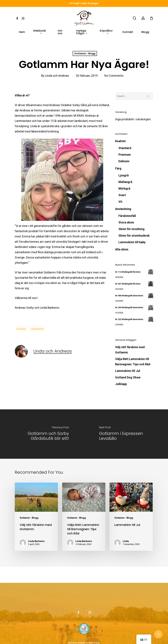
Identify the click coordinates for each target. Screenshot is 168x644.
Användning (123, 209)
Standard (125, 148)
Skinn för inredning (131, 229)
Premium (125, 155)
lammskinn (37, 329)
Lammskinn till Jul (128, 371)
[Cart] (151, 18)
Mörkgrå (124, 188)
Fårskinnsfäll (127, 216)
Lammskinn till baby (132, 242)
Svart (122, 195)
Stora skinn (126, 222)
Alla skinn (122, 249)
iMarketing (94, 643)
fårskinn (21, 329)
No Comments (114, 76)
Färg (118, 168)
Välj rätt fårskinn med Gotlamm (130, 350)
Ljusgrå (124, 175)
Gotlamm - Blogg (85, 53)
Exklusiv (124, 161)
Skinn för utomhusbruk (134, 236)
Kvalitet (120, 141)
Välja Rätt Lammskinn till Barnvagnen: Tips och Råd (133, 362)
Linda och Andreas (57, 76)
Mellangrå (125, 182)
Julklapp (121, 384)
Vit (120, 202)
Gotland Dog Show (128, 377)
